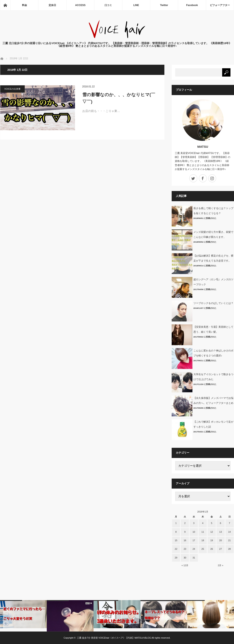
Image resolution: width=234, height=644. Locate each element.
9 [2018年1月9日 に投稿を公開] (185, 532)
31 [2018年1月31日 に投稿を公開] (194, 558)
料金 (25, 5)
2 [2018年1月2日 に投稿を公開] (185, 523)
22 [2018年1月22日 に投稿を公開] (176, 549)
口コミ (108, 5)
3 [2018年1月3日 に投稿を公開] (194, 523)
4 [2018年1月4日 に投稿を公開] (203, 523)
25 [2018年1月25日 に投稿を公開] (203, 549)
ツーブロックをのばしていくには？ (213, 303)
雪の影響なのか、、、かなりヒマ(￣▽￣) (119, 98)
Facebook (192, 5)
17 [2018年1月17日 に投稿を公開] (194, 540)
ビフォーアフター (220, 5)
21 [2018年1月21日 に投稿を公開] (229, 540)
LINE (136, 5)
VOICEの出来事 (12, 89)
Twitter (164, 5)
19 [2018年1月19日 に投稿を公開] (212, 540)
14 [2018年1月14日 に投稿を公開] (229, 532)
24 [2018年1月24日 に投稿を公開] (194, 549)
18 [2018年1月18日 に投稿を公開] (203, 540)
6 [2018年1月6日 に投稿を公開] (220, 523)
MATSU (203, 147)
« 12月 (185, 565)
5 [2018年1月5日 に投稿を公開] (212, 523)
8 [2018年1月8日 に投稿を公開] (176, 532)
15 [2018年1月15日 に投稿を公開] (176, 540)
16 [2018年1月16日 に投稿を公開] (185, 540)
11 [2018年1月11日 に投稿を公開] (203, 532)
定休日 (52, 5)
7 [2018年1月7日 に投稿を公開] (229, 523)
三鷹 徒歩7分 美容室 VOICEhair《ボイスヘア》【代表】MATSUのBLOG (114, 638)
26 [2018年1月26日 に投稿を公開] (212, 549)
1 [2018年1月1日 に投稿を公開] (176, 523)
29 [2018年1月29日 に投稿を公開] (176, 558)
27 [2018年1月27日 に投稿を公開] (220, 549)
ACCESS (80, 5)
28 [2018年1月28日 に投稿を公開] (229, 549)
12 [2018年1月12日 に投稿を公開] (212, 532)
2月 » (220, 565)
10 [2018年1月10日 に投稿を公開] (194, 532)
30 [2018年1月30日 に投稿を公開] (185, 558)
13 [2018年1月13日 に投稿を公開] (220, 532)
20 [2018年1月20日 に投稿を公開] (220, 540)
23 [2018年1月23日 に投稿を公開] (185, 549)
